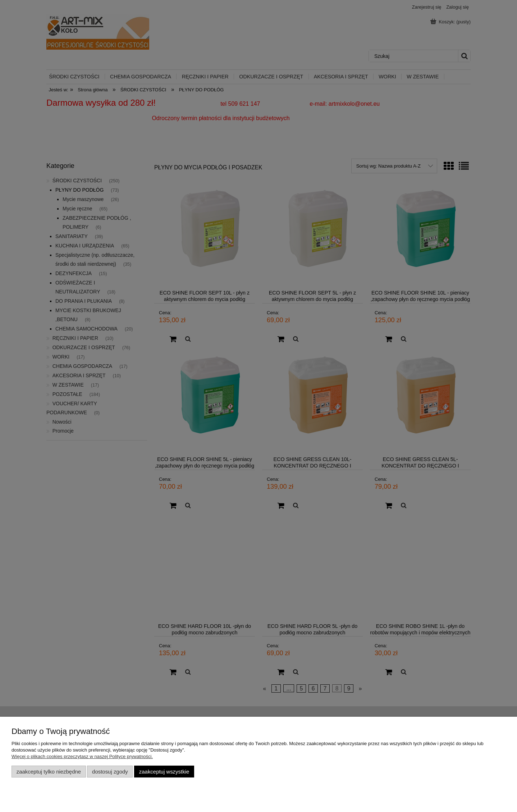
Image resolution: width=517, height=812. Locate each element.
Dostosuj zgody (110, 772)
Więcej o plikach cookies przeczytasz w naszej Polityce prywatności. (82, 756)
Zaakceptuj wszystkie (164, 772)
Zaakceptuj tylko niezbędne (49, 772)
